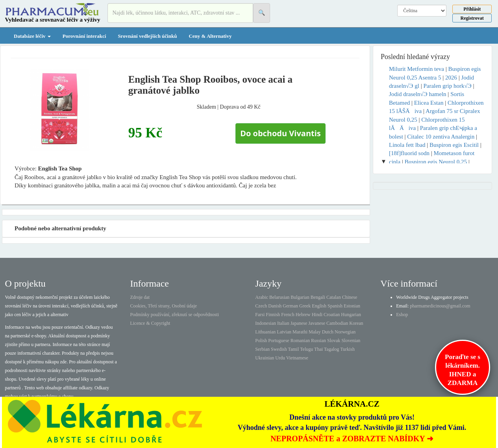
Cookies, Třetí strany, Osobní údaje (163, 306)
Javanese (317, 323)
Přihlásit (472, 9)
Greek (305, 306)
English (319, 306)
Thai (318, 349)
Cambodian (337, 323)
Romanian (300, 341)
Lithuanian (265, 332)
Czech (261, 306)
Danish (275, 306)
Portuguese (279, 341)
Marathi (300, 332)
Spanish (335, 306)
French (288, 315)
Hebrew (303, 315)
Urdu (280, 358)
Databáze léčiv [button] (32, 36)
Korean (356, 323)
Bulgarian (300, 297)
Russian (318, 341)
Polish (261, 341)
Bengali (318, 297)
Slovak (334, 341)
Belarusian (279, 297)
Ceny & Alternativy (210, 36)
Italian (283, 323)
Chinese (350, 297)
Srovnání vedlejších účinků (147, 36)
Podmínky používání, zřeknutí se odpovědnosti (174, 315)
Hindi (317, 315)
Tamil (293, 349)
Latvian (284, 332)
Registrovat (472, 18)
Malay (315, 332)
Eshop (402, 315)
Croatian (332, 315)
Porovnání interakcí (84, 36)
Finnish (273, 315)
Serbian (262, 349)
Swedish (279, 349)
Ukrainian (265, 358)
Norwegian (345, 332)
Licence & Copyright (150, 323)
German (290, 306)
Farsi (260, 315)
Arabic (262, 297)
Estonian (352, 306)
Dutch (328, 332)
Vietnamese (297, 358)
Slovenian (351, 341)
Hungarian (351, 315)
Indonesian (266, 323)
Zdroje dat (140, 297)
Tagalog (331, 349)
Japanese (299, 323)
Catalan (334, 297)
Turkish (347, 349)
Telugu (306, 349)
